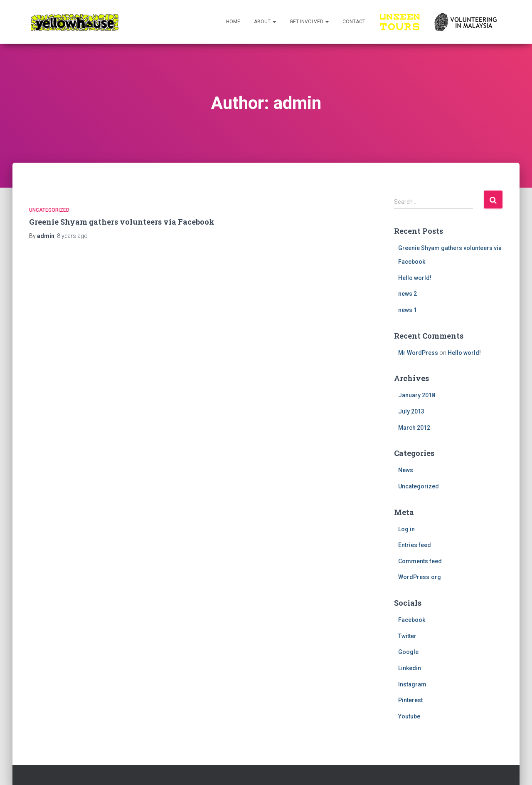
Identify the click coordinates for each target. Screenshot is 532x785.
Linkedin (410, 668)
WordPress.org (420, 577)
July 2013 (411, 411)
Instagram (412, 684)
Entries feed (415, 545)
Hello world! (415, 278)
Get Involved (309, 22)
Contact (354, 22)
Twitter (407, 636)
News (406, 470)
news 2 (408, 294)
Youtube (409, 716)
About (265, 22)
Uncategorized (49, 210)
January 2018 (417, 395)
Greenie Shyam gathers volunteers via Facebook (122, 222)
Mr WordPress (418, 353)
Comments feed (420, 561)
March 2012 (414, 428)
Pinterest (410, 700)
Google (408, 652)
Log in (406, 529)
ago (72, 236)
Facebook (412, 620)
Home (233, 22)
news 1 (408, 310)
